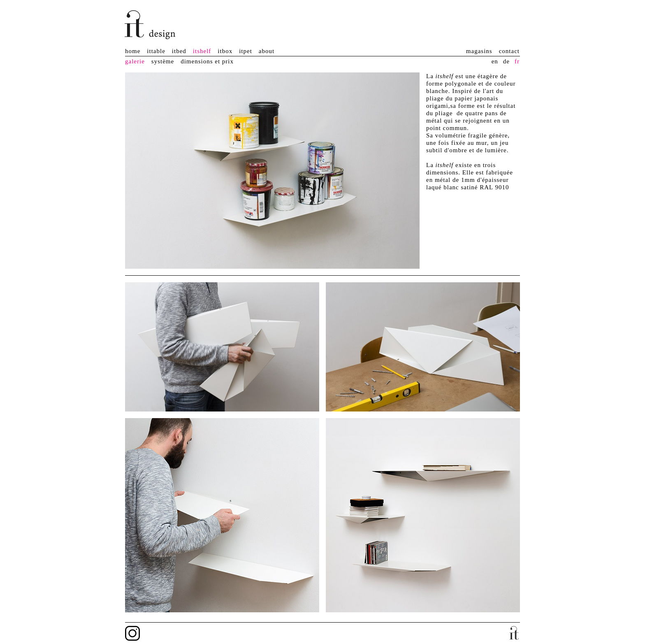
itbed (179, 51)
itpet (246, 51)
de (506, 61)
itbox (225, 51)
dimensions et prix (207, 61)
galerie (135, 61)
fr (517, 61)
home (133, 51)
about (267, 51)
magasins (479, 51)
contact (509, 51)
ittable (156, 51)
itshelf (202, 51)
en (495, 61)
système (163, 61)
